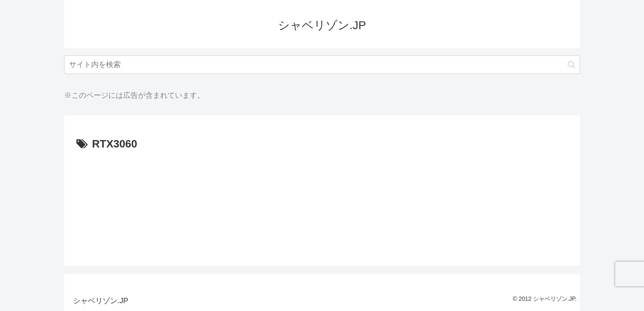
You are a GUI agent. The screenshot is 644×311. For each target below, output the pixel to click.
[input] (322, 65)
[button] (572, 65)
